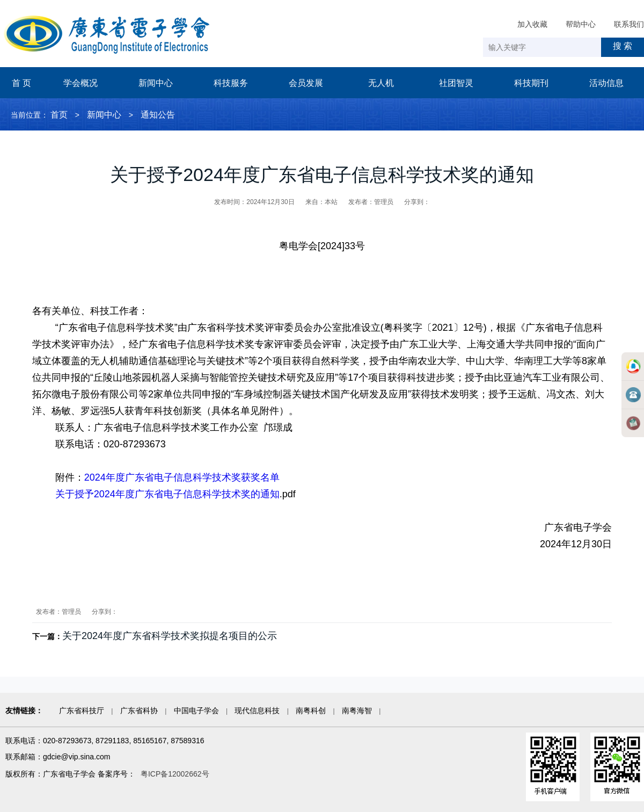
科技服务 (231, 83)
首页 (59, 115)
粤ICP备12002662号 (175, 774)
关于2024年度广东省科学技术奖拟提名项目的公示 (170, 636)
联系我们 (629, 24)
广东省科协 (139, 711)
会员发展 (306, 83)
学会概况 (80, 83)
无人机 (381, 83)
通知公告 (158, 115)
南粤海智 (357, 711)
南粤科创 (311, 711)
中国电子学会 (196, 711)
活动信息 (606, 83)
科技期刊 (531, 83)
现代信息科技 (257, 711)
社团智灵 (456, 83)
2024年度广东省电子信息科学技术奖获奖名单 (182, 477)
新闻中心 (156, 83)
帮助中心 (581, 24)
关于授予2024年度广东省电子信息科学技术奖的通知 (167, 494)
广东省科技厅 (82, 711)
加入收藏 (532, 24)
